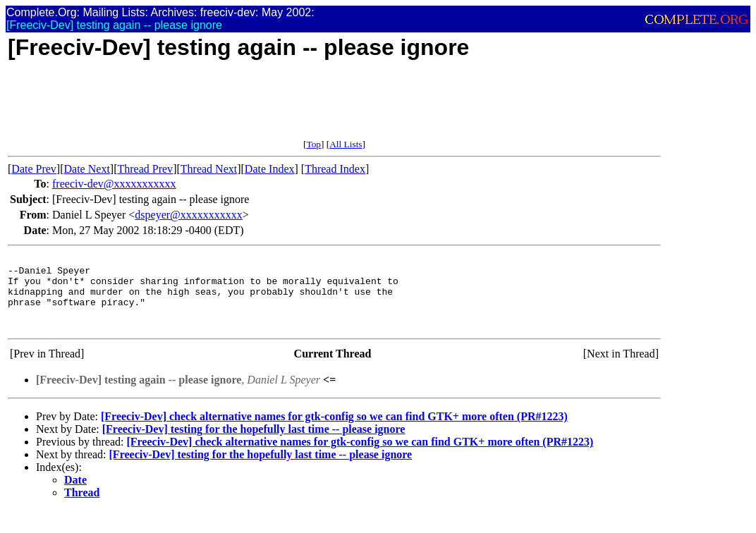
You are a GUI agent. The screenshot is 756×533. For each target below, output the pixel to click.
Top (313, 144)
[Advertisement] (264, 107)
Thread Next (209, 169)
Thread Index (335, 169)
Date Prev (34, 169)
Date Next (87, 169)
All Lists (346, 144)
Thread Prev (145, 169)
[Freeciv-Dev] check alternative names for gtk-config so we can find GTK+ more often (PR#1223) (334, 431)
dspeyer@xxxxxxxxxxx (189, 215)
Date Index (270, 169)
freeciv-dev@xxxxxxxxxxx (114, 184)
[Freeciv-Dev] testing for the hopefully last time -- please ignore (254, 444)
